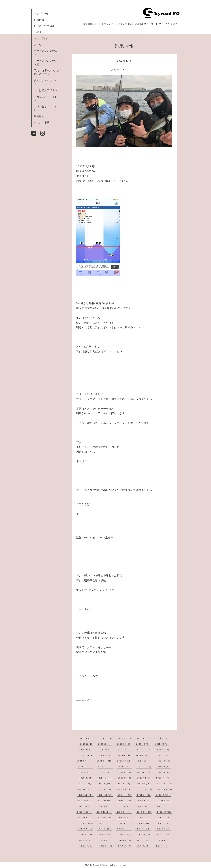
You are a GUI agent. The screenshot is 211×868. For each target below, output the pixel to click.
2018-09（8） (105, 840)
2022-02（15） (86, 795)
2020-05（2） (105, 817)
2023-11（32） (164, 767)
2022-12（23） (85, 784)
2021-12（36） (125, 795)
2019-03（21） (87, 834)
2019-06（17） (124, 829)
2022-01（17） (106, 795)
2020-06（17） (85, 817)
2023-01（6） (163, 778)
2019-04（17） (164, 829)
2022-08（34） (164, 784)
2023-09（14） (104, 772)
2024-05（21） (145, 761)
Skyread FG (99, 865)
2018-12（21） (144, 834)
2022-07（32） (84, 789)
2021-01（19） (143, 806)
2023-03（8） (125, 778)
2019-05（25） (144, 829)
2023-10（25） (84, 772)
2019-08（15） (86, 829)
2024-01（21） (125, 767)
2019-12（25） (106, 823)
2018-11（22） (163, 834)
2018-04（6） (106, 846)
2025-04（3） (125, 749)
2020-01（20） (86, 823)
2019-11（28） (125, 823)
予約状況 (39, 32)
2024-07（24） (104, 761)
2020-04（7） (124, 817)
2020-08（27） (144, 812)
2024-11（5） (124, 755)
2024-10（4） (143, 755)
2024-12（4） (106, 755)
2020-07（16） (165, 812)
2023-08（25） (124, 772)
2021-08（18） (105, 800)
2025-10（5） (105, 744)
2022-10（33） (124, 784)
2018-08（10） (125, 840)
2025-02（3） (163, 749)
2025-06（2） (86, 749)
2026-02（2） (125, 738)
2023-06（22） (165, 772)
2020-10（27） (104, 812)
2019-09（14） (163, 823)
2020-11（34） (84, 812)
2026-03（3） (106, 738)
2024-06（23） (125, 761)
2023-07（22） (145, 772)
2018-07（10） (144, 840)
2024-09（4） (162, 755)
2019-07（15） (105, 829)
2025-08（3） (143, 744)
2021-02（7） (125, 806)
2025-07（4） (162, 744)
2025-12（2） (163, 738)
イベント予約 (42, 122)
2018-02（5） (144, 846)
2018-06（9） (163, 840)
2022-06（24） (104, 789)
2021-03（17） (106, 806)
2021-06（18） (144, 800)
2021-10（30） (163, 795)
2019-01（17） (125, 834)
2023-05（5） (86, 778)
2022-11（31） (104, 784)
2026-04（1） (87, 738)
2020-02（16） (164, 817)
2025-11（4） (87, 744)
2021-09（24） (85, 800)
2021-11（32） (144, 795)
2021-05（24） (164, 800)
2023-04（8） (106, 778)
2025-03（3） (144, 749)
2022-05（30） (125, 789)
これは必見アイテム (46, 90)
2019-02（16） (106, 834)
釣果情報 (39, 20)
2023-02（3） (144, 778)
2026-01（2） (144, 738)
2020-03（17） (144, 817)
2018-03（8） (125, 846)
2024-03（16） (85, 767)
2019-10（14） (144, 823)
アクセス (39, 44)
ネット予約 (40, 38)
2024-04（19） (165, 761)
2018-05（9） (87, 846)
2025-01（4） (87, 755)
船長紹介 (39, 116)
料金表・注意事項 (44, 26)
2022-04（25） (145, 789)
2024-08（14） (84, 761)
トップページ (42, 13)
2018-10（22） (86, 840)
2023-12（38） (145, 767)
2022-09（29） (144, 784)
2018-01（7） (162, 846)
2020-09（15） (124, 812)
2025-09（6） (124, 744)
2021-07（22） (125, 800)
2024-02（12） (105, 767)
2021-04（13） (86, 806)
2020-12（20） (163, 806)
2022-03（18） (166, 789)
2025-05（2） (105, 749)
